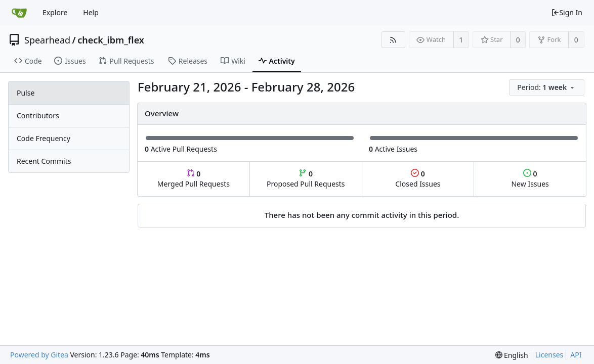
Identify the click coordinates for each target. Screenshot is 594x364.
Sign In (567, 12)
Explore (55, 12)
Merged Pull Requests (194, 179)
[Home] (19, 13)
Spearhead (47, 40)
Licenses (549, 355)
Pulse (26, 93)
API (576, 355)
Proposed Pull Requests (306, 179)
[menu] (547, 88)
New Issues (530, 179)
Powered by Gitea (39, 355)
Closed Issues (418, 179)
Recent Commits (44, 161)
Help (91, 12)
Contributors (38, 116)
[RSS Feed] (393, 40)
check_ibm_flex (111, 40)
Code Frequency (44, 138)
